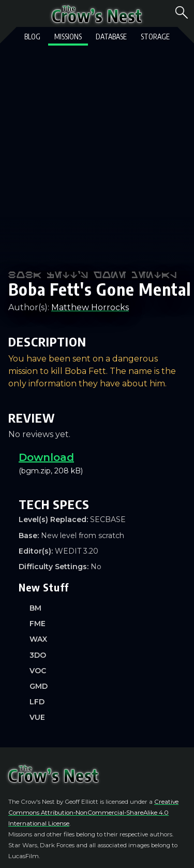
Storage (155, 37)
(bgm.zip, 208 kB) (102, 464)
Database (111, 37)
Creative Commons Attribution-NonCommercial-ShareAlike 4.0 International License (93, 813)
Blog (32, 37)
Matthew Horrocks (90, 307)
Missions (68, 37)
